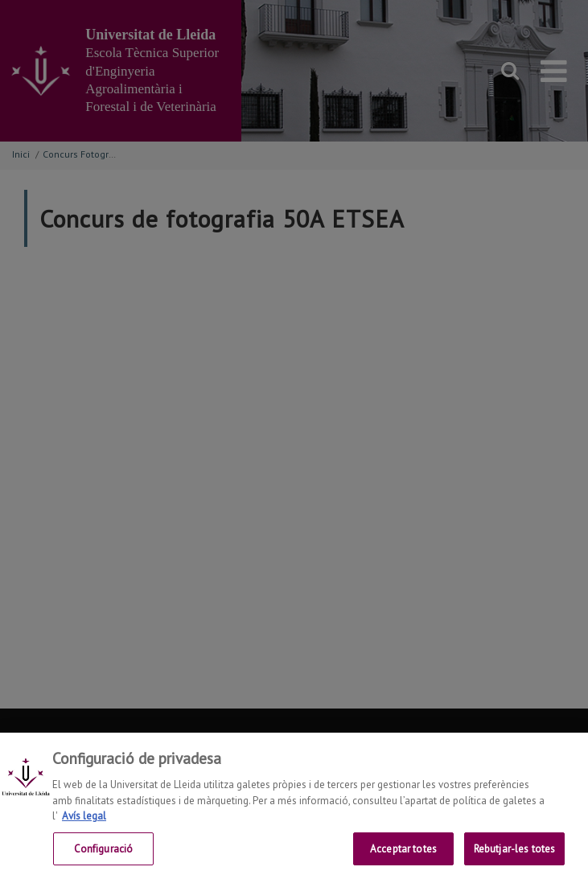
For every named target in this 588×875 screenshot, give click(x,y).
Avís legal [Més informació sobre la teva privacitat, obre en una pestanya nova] (84, 820)
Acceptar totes (403, 853)
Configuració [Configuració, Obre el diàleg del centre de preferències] (104, 853)
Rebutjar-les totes (514, 853)
